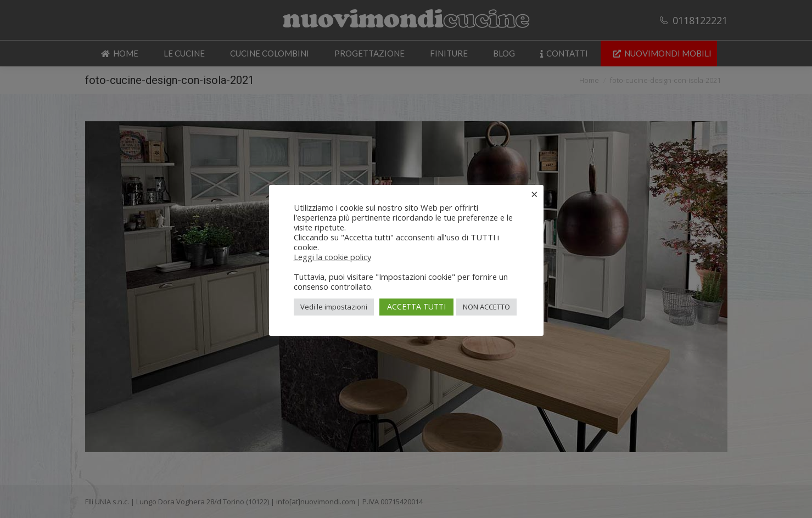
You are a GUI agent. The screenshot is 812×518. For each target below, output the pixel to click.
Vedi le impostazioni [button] (334, 307)
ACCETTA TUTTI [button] (416, 306)
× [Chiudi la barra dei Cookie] (534, 194)
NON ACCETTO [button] (486, 307)
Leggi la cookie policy (332, 257)
